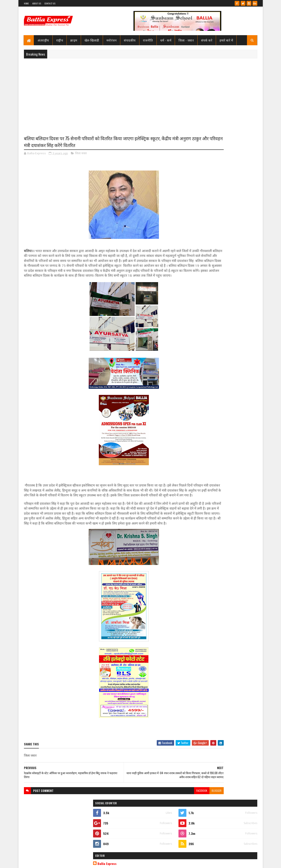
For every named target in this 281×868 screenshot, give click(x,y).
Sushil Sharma (70, 862)
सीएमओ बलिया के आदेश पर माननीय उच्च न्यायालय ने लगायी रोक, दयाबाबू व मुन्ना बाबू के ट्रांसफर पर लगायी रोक (230, 227)
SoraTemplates (40, 862)
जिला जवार (81, 155)
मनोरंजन (112, 40)
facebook (157, 817)
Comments (240, 301)
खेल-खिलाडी (92, 40)
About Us (37, 3)
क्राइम (74, 40)
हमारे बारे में (226, 40)
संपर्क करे (207, 40)
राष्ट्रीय (60, 40)
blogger (172, 817)
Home (26, 3)
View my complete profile (202, 204)
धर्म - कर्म (166, 40)
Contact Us (50, 3)
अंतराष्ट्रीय (43, 40)
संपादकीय (130, 40)
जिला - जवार (186, 40)
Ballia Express (201, 198)
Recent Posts (205, 301)
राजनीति (148, 40)
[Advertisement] (141, 94)
